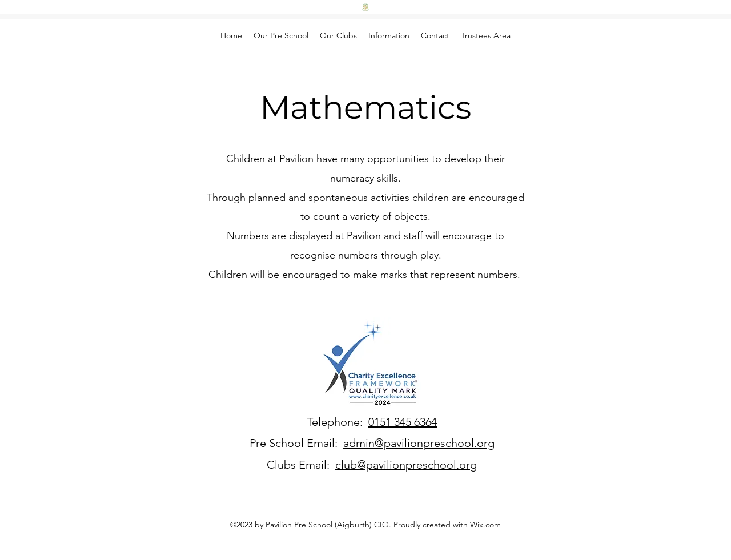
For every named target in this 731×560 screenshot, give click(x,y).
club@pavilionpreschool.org (406, 465)
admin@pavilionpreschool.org (419, 443)
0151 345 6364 (403, 422)
